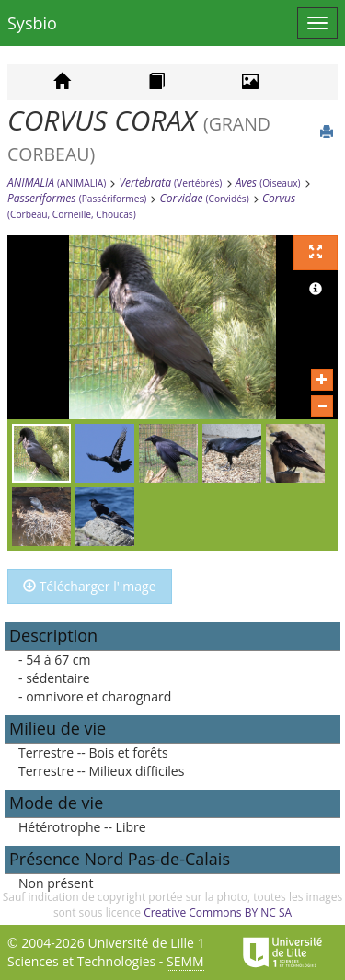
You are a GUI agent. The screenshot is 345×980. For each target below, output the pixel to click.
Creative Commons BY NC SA (218, 912)
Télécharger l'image (90, 586)
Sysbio (32, 23)
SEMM (185, 961)
